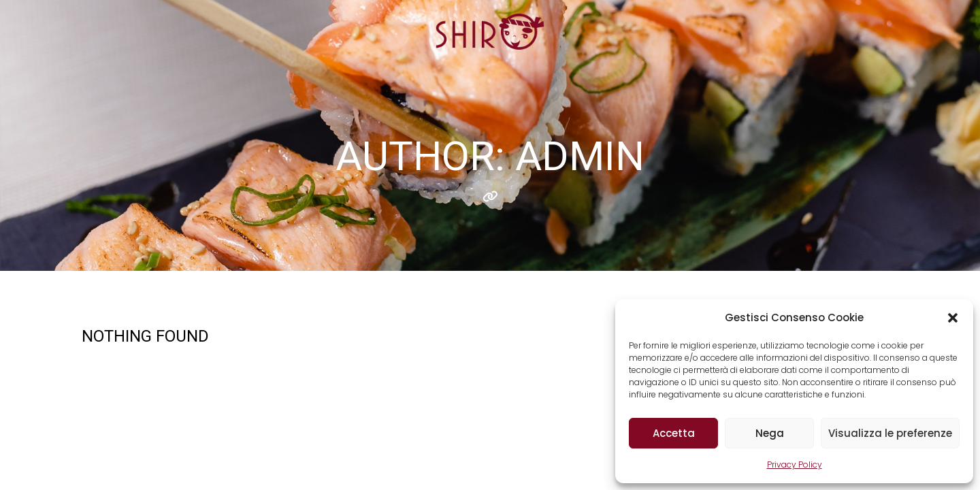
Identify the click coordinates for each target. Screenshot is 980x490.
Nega (770, 433)
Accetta (674, 433)
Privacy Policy (795, 464)
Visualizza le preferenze (890, 433)
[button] (953, 318)
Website (490, 197)
